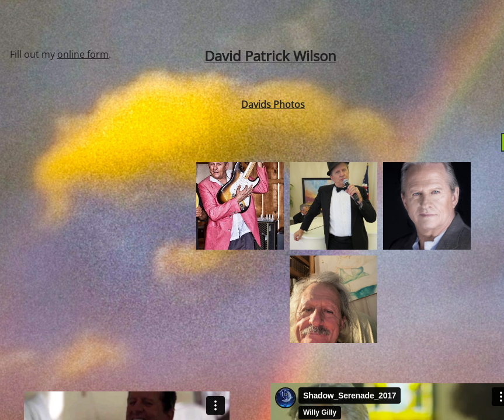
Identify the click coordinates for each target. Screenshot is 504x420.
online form (83, 54)
